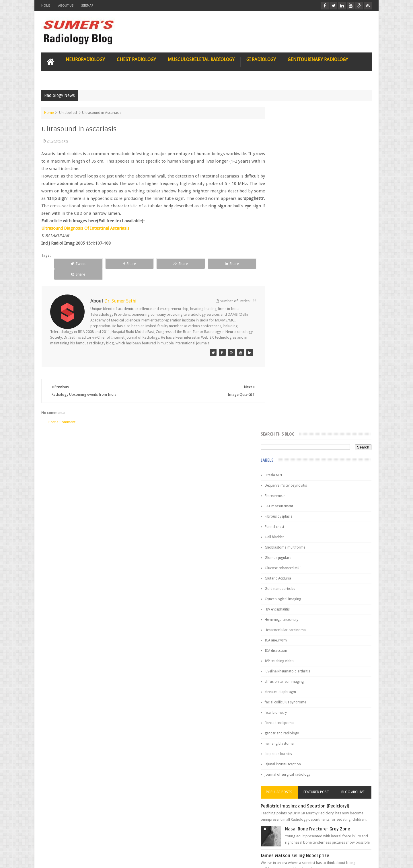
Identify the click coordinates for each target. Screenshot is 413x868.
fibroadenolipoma (291, 399)
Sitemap (87, 6)
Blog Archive (355, 468)
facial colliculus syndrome (297, 378)
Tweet (74, 263)
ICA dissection (288, 326)
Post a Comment (62, 411)
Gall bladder (286, 213)
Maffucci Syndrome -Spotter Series (334, 554)
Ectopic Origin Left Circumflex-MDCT (334, 610)
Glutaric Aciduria (290, 254)
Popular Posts (289, 468)
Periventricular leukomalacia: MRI (332, 637)
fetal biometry (288, 388)
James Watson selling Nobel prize (307, 531)
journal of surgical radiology (299, 450)
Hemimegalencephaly (293, 295)
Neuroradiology (85, 59)
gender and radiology (294, 409)
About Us (66, 6)
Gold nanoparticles (292, 264)
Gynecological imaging (295, 275)
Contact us (357, 842)
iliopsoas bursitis (290, 430)
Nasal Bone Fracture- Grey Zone (330, 505)
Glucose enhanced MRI (294, 244)
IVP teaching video (291, 337)
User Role (55, 842)
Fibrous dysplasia (290, 192)
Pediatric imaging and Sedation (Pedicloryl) (317, 482)
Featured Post (322, 468)
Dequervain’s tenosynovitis (298, 161)
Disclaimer (85, 842)
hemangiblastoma (291, 419)
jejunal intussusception (295, 440)
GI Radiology (261, 59)
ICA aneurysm (288, 316)
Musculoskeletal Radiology (201, 59)
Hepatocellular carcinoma (297, 306)
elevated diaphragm (292, 368)
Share (115, 263)
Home (46, 6)
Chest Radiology (136, 59)
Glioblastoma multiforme (297, 223)
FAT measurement (291, 182)
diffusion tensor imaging (296, 357)
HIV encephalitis (289, 285)
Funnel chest (286, 202)
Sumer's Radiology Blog (98, 859)
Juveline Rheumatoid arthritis (299, 347)
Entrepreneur (287, 171)
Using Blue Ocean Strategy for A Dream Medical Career (318, 788)
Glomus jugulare (290, 233)
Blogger (364, 859)
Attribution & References (127, 842)
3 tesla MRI (285, 151)
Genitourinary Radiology (318, 59)
